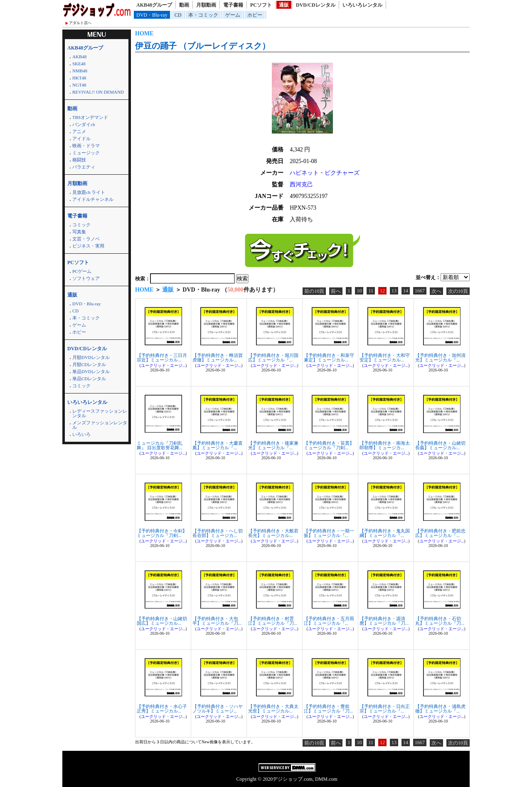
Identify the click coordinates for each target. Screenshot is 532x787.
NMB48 (80, 71)
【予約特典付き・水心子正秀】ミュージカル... (162, 709)
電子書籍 (233, 5)
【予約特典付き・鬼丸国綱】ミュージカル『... (385, 533)
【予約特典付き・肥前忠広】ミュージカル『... (440, 533)
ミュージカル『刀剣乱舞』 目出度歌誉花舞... (160, 445)
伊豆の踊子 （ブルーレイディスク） (203, 46)
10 (359, 291)
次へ (436, 291)
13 (394, 291)
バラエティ (84, 167)
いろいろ (81, 434)
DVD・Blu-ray (152, 15)
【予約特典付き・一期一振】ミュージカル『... (329, 533)
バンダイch (84, 124)
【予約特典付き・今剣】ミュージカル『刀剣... (162, 533)
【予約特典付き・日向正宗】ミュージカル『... (385, 709)
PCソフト (261, 5)
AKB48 (79, 57)
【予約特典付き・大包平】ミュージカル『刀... (217, 621)
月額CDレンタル (89, 364)
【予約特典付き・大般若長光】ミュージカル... (273, 533)
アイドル (81, 139)
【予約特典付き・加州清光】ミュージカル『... (440, 358)
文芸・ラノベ (86, 239)
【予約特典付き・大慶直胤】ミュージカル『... (218, 445)
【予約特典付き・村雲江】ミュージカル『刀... (273, 621)
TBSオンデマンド (90, 117)
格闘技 (79, 160)
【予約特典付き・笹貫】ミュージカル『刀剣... (329, 445)
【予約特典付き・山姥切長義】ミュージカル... (440, 445)
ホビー (255, 15)
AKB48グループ (154, 5)
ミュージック (86, 153)
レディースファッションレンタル (100, 413)
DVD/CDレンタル (316, 5)
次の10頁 (458, 291)
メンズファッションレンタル (100, 425)
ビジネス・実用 (88, 246)
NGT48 (79, 85)
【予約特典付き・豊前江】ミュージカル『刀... (328, 709)
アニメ (79, 131)
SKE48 (79, 64)
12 (382, 291)
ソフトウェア (86, 278)
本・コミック (203, 15)
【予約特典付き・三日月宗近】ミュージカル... (162, 358)
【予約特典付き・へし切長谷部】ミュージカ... (218, 533)
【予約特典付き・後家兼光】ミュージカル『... (273, 445)
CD (178, 15)
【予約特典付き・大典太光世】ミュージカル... (273, 709)
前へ (336, 291)
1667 (420, 291)
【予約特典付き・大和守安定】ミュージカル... (385, 358)
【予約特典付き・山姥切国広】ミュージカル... (162, 621)
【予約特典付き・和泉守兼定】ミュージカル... (329, 358)
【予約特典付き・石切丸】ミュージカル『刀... (440, 621)
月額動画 (206, 5)
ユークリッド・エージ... (163, 365)
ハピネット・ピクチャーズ (325, 173)
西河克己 (301, 184)
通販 (284, 5)
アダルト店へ (80, 23)
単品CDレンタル (89, 379)
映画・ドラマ (86, 146)
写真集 (79, 232)
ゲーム (233, 15)
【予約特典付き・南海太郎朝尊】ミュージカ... (385, 445)
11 (371, 291)
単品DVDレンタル (91, 371)
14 (406, 291)
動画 (184, 5)
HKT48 (79, 78)
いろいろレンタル (362, 5)
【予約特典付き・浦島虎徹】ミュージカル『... (440, 709)
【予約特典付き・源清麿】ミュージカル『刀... (384, 621)
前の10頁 (314, 291)
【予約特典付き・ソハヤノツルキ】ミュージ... (218, 709)
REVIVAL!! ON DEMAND (98, 92)
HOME (144, 33)
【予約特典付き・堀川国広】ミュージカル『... (273, 358)
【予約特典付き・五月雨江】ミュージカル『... (329, 621)
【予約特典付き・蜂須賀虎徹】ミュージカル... (218, 358)
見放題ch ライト (89, 192)
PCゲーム (82, 271)
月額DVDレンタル (91, 357)
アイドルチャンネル (93, 199)
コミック (81, 225)
